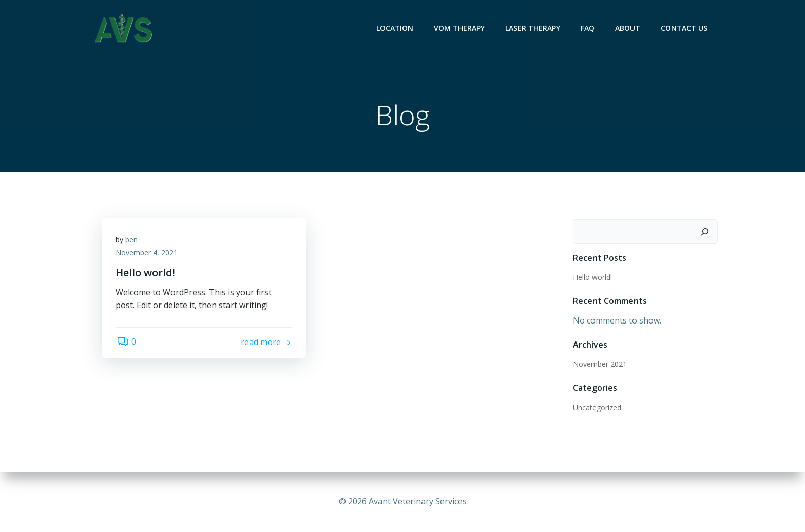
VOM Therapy (460, 28)
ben (133, 242)
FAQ (589, 28)
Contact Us (685, 28)
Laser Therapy (534, 28)
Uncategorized (597, 408)
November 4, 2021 (148, 255)
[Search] (706, 232)
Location (396, 28)
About (629, 28)
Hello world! (592, 278)
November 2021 (599, 364)
